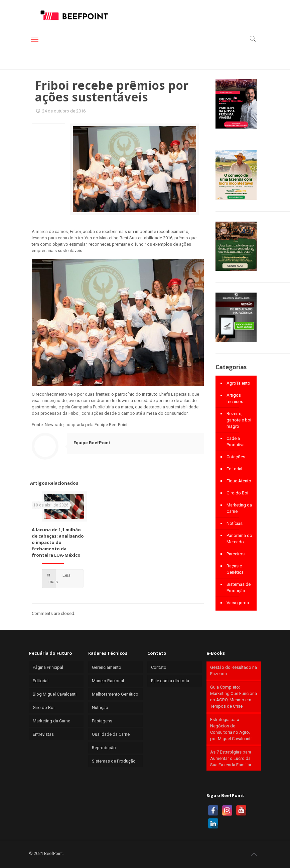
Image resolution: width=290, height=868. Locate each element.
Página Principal (48, 667)
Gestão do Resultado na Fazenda (234, 670)
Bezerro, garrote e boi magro (239, 420)
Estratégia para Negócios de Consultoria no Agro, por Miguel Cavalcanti (231, 729)
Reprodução (104, 748)
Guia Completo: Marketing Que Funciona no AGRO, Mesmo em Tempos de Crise (234, 697)
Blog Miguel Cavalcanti (55, 694)
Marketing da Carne (239, 508)
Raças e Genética (235, 569)
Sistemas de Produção (239, 587)
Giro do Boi (237, 493)
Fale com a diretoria (170, 681)
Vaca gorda (238, 603)
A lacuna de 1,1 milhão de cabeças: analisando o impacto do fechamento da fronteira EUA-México (58, 542)
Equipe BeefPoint (92, 443)
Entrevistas (43, 734)
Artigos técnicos (235, 398)
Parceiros (236, 554)
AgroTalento (238, 383)
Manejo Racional (108, 681)
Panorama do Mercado (239, 539)
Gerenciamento (107, 667)
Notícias (235, 523)
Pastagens (102, 721)
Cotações (236, 457)
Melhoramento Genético (115, 694)
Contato (159, 667)
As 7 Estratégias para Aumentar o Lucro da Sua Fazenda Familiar (231, 758)
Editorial (234, 469)
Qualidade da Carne (111, 734)
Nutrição (100, 707)
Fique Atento (239, 481)
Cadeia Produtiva (236, 442)
